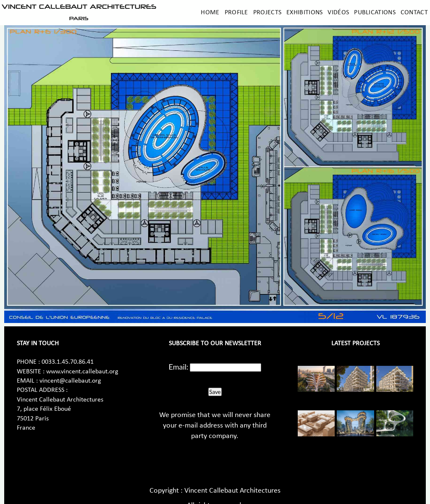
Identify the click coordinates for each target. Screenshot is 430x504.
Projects (267, 13)
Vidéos (338, 13)
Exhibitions (304, 13)
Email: (179, 367)
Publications (375, 13)
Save (215, 392)
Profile (236, 13)
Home (210, 13)
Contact (414, 13)
